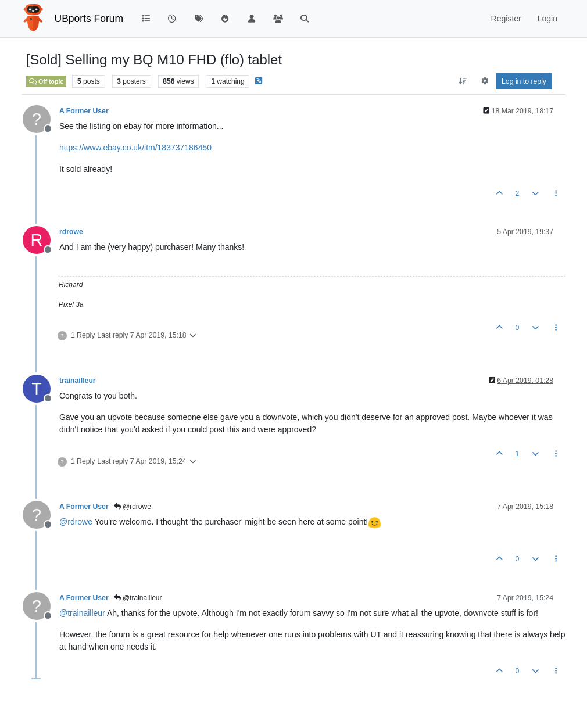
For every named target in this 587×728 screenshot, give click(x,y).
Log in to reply (524, 81)
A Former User (84, 111)
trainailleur (78, 381)
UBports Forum (89, 19)
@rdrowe (133, 507)
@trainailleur (138, 598)
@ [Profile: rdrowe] (76, 522)
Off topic (46, 81)
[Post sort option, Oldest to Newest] (463, 81)
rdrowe (71, 232)
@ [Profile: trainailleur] (82, 613)
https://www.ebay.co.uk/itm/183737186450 (135, 148)
